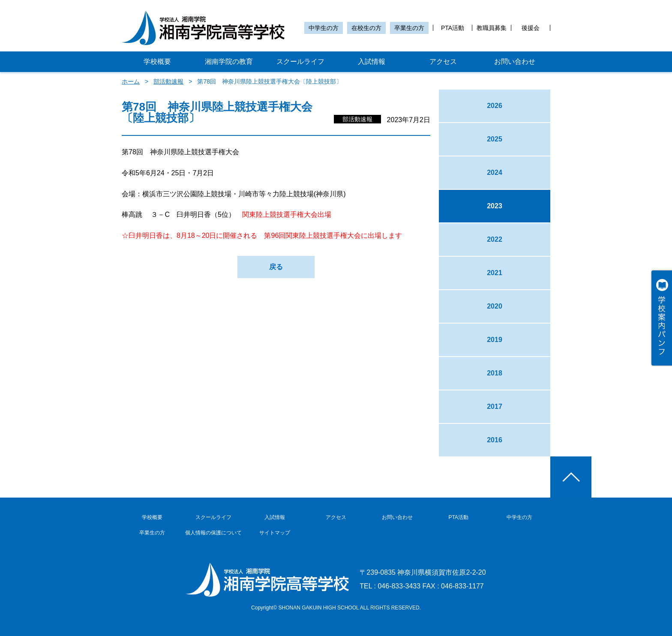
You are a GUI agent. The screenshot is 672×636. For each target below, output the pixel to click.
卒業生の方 (409, 28)
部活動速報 (168, 81)
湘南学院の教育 (229, 61)
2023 (495, 206)
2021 (495, 273)
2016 (495, 440)
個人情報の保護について (213, 533)
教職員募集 (492, 28)
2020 (495, 306)
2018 (495, 373)
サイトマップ (275, 533)
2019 (495, 340)
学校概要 (157, 61)
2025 (495, 139)
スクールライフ (300, 61)
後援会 (531, 28)
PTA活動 (453, 28)
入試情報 (372, 61)
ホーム (131, 81)
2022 (495, 239)
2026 (495, 106)
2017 (495, 406)
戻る (276, 267)
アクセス (443, 61)
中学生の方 (324, 28)
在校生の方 (366, 28)
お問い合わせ (515, 61)
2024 (495, 172)
